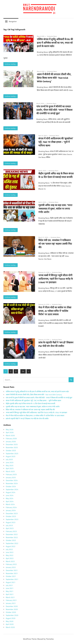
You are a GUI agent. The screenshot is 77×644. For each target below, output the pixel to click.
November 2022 (12, 537)
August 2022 (11, 546)
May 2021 (10, 591)
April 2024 (10, 501)
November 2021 (12, 573)
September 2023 (12, 519)
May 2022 (10, 555)
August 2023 (11, 522)
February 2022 (11, 564)
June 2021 (10, 588)
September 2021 (12, 579)
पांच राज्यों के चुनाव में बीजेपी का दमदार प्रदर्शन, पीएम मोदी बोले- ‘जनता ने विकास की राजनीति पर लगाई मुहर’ (54, 110)
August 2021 (11, 582)
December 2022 (12, 534)
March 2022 (10, 561)
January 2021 (11, 603)
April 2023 (10, 528)
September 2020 (12, 615)
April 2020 (10, 624)
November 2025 (12, 447)
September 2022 (12, 543)
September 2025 (12, 454)
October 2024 (11, 486)
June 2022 (10, 552)
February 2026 (11, 439)
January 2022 (11, 567)
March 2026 (10, 435)
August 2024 (11, 492)
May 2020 (10, 621)
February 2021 (11, 600)
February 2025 (11, 474)
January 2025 (11, 477)
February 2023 (11, 531)
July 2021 (9, 585)
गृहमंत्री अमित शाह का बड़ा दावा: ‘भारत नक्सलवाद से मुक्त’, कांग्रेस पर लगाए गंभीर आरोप (55, 209)
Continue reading (10, 64)
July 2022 (9, 549)
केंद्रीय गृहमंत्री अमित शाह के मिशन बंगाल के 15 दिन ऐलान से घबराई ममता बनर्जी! (31, 404)
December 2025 (12, 444)
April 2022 (10, 558)
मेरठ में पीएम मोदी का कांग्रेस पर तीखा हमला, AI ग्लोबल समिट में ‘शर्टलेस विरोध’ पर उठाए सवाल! (55, 311)
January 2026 (11, 442)
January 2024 (11, 510)
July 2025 (9, 459)
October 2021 (11, 576)
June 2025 (10, 462)
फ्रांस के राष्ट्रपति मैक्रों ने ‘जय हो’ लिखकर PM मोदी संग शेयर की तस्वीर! (27, 419)
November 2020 (12, 609)
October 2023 (11, 516)
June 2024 (10, 495)
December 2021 (12, 570)
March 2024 (10, 504)
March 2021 (10, 597)
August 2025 (11, 456)
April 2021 (10, 594)
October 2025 (11, 450)
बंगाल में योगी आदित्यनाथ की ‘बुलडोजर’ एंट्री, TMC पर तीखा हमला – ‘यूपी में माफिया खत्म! (56, 142)
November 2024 (12, 483)
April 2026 (10, 432)
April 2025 (10, 468)
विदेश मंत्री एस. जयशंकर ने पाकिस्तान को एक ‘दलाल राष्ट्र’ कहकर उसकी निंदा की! (55, 244)
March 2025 (10, 471)
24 (23, 371)
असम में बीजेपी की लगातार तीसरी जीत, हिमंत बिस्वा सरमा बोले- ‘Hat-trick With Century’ (54, 78)
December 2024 (12, 480)
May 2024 (10, 498)
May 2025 (10, 465)
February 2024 (11, 507)
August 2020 (11, 618)
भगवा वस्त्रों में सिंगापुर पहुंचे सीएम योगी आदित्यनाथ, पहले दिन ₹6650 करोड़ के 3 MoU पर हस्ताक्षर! (56, 279)
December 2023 (12, 513)
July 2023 (9, 525)
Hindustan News (52, 36)
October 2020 (11, 612)
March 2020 (10, 627)
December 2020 (12, 606)
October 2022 (11, 540)
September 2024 (12, 489)
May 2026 (10, 430)
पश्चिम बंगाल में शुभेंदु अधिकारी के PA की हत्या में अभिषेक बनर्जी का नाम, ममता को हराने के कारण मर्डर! (55, 43)
